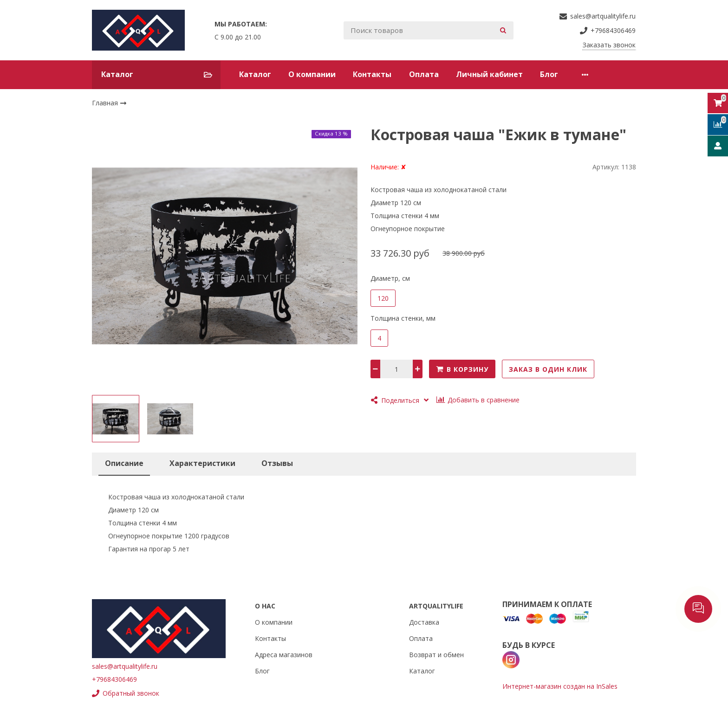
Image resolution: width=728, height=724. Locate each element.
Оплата (424, 74)
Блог (549, 74)
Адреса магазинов (284, 655)
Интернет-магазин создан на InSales (560, 686)
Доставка (424, 622)
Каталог (255, 74)
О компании (312, 74)
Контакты (372, 74)
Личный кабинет (489, 74)
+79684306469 (114, 679)
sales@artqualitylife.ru (125, 666)
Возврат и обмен (436, 655)
